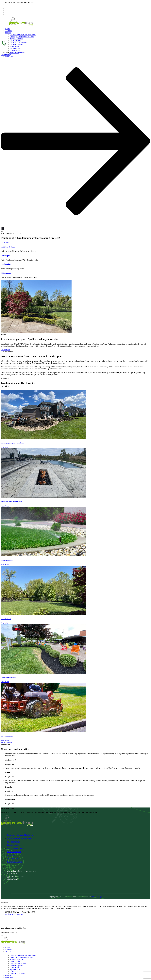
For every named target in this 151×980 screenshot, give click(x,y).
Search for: (5, 933)
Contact (8, 975)
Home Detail (14, 47)
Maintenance (6, 273)
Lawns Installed (15, 41)
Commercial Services (15, 862)
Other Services (15, 51)
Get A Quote (5, 350)
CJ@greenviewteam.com (14, 5)
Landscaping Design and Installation (23, 35)
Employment (10, 977)
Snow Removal (15, 49)
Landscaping (6, 264)
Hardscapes (5, 256)
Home (7, 29)
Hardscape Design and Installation (22, 37)
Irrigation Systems (16, 39)
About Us (9, 31)
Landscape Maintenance (18, 43)
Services (8, 33)
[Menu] (2, 232)
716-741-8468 (14, 53)
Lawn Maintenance (17, 45)
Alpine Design (97, 897)
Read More (5, 447)
